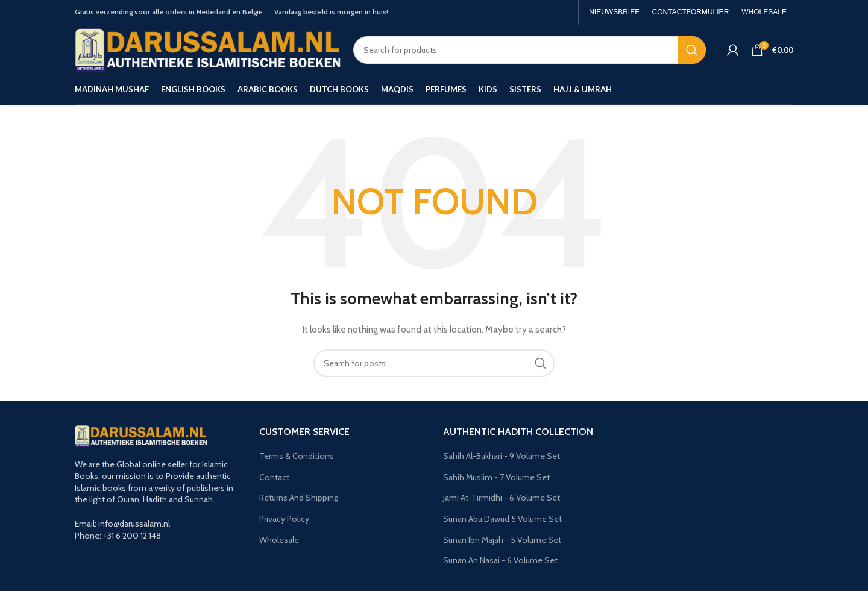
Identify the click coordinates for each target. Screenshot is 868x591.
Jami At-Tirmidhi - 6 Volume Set (502, 498)
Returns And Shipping (299, 498)
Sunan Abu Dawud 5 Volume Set (502, 519)
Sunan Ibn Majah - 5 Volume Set (502, 540)
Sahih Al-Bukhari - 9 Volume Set (502, 456)
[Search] (530, 50)
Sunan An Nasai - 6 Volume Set (500, 560)
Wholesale (279, 540)
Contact (274, 477)
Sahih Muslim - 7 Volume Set (496, 477)
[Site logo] (208, 49)
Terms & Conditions (297, 456)
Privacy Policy (284, 519)
